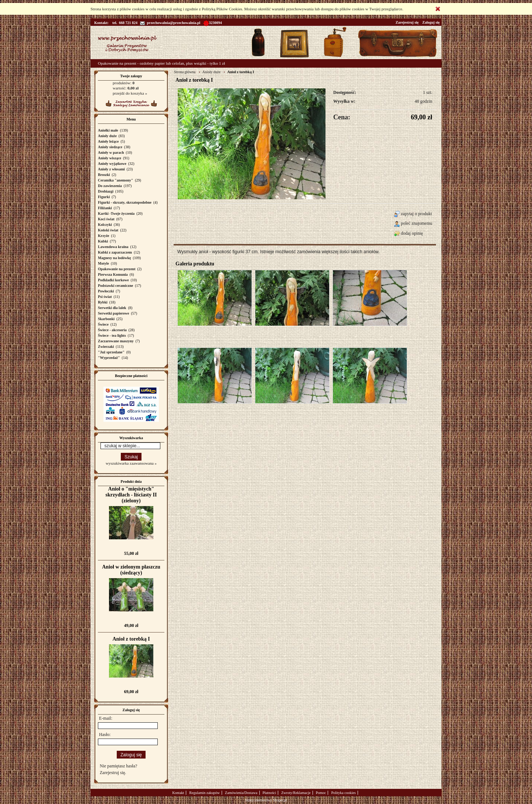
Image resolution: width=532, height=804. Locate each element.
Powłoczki (106, 291)
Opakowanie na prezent (117, 269)
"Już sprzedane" (111, 352)
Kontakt (178, 793)
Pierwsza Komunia (113, 274)
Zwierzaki (106, 347)
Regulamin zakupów (204, 793)
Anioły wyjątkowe (112, 164)
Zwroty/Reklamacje (296, 793)
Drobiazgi (106, 191)
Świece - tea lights (112, 335)
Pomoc (321, 793)
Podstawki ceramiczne (115, 286)
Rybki (103, 302)
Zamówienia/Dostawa (241, 793)
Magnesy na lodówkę (114, 258)
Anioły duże (107, 136)
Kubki (103, 241)
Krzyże (104, 236)
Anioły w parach (111, 152)
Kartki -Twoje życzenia (116, 213)
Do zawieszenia (110, 186)
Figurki (104, 197)
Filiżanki (105, 208)
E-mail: (106, 718)
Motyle (103, 263)
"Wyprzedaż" (109, 358)
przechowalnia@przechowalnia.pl (170, 23)
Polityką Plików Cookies (222, 9)
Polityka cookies (343, 793)
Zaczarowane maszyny (116, 341)
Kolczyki (105, 225)
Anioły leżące (108, 141)
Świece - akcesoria (112, 330)
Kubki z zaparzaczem (115, 252)
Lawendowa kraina (113, 247)
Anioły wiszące (110, 158)
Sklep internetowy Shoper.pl (266, 800)
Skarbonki (106, 319)
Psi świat (105, 297)
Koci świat (106, 219)
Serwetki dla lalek (112, 308)
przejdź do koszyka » (130, 93)
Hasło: (105, 735)
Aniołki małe (108, 130)
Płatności (270, 793)
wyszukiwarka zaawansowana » (131, 463)
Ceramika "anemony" (115, 180)
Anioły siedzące (110, 147)
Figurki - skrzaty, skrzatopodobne (125, 202)
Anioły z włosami (111, 169)
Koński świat (108, 230)
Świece (103, 324)
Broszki (104, 175)
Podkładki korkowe (113, 280)
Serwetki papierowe (114, 313)
